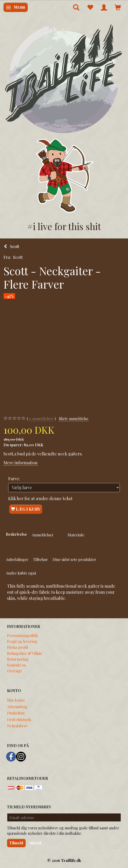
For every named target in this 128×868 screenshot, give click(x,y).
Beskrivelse (16, 534)
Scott (18, 257)
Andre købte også (21, 573)
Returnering (18, 659)
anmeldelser (41, 419)
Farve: (14, 479)
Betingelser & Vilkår (25, 653)
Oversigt (14, 671)
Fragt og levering (22, 641)
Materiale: (76, 535)
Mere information (21, 463)
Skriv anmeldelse (74, 418)
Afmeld (35, 843)
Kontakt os (16, 665)
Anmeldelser (43, 535)
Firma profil (17, 647)
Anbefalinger (17, 559)
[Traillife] (64, 78)
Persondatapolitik (22, 635)
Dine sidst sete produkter (74, 559)
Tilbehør (41, 559)
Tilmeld (16, 843)
